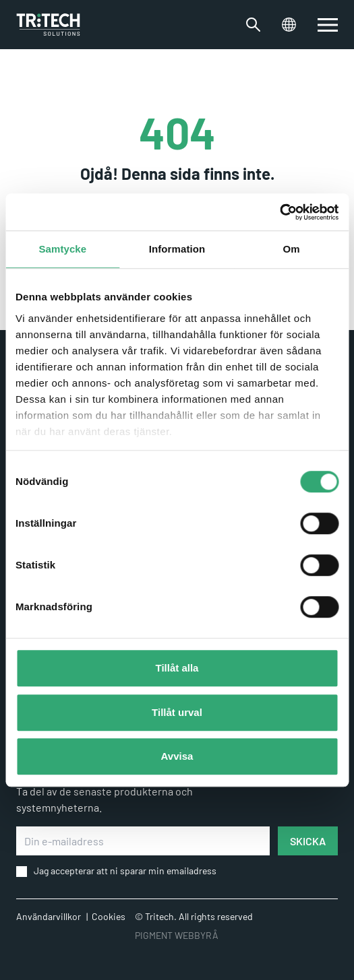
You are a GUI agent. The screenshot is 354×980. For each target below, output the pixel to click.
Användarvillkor (49, 916)
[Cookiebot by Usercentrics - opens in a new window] (279, 212)
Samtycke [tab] (62, 249)
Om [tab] (292, 249)
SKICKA (308, 841)
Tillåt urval (177, 712)
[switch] (328, 25)
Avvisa (177, 756)
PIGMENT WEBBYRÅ (177, 935)
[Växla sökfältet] (253, 25)
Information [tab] (177, 249)
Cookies (109, 916)
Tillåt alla (177, 668)
